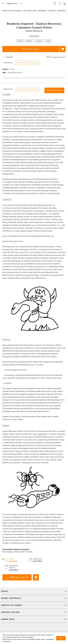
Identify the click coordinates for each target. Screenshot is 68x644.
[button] (56, 57)
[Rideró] (3, 4)
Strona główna (13, 4)
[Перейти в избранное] (60, 4)
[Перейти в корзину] (65, 4)
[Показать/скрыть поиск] (55, 4)
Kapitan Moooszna (34, 31)
